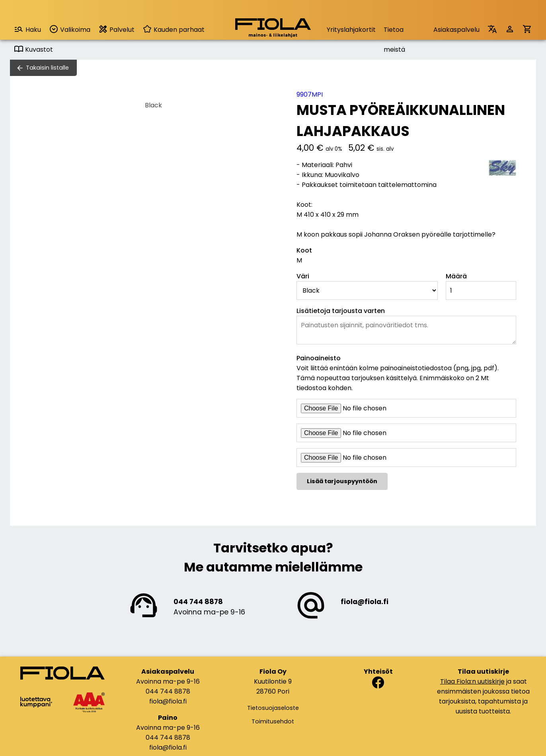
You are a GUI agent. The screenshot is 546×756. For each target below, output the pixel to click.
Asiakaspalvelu (456, 30)
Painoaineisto (319, 358)
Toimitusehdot (273, 721)
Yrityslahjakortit (351, 30)
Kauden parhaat (174, 30)
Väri (303, 276)
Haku (27, 29)
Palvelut (116, 29)
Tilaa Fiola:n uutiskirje (472, 681)
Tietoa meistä (394, 32)
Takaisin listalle (47, 68)
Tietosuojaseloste (273, 708)
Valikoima (70, 29)
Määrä (456, 276)
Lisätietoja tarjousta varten (341, 311)
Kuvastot (33, 50)
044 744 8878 (198, 602)
